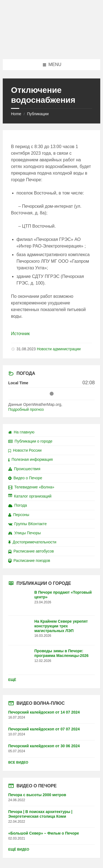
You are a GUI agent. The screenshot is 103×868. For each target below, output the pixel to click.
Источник (20, 334)
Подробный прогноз (26, 409)
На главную (21, 432)
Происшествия (24, 469)
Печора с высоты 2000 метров (37, 795)
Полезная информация (30, 459)
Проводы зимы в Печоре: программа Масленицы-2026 (61, 653)
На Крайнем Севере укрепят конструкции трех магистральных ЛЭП (61, 626)
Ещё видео (19, 849)
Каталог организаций (30, 496)
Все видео (18, 762)
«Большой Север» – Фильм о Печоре (44, 833)
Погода (18, 505)
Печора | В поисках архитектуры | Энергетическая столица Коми (40, 814)
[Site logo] (52, 48)
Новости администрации (59, 349)
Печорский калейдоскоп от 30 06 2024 (44, 746)
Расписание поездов (29, 561)
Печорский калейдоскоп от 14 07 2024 (44, 712)
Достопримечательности (32, 542)
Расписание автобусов (31, 551)
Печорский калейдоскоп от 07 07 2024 (44, 729)
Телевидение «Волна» (31, 487)
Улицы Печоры (24, 533)
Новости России (25, 450)
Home (16, 114)
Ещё (12, 680)
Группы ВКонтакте (27, 524)
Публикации (38, 114)
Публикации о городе (30, 441)
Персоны (19, 515)
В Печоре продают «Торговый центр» (63, 595)
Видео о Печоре (25, 478)
